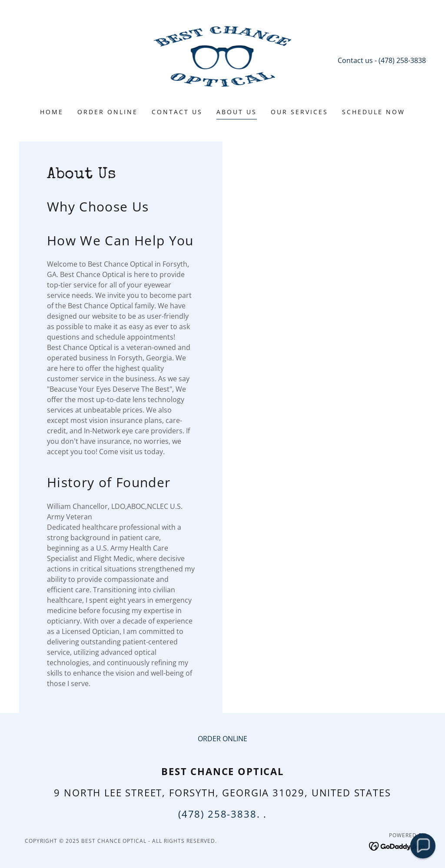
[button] (423, 846)
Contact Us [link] (177, 112)
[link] (223, 59)
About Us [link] (237, 112)
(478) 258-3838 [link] (402, 60)
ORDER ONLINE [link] (108, 112)
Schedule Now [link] (374, 112)
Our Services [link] (299, 112)
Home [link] (52, 112)
